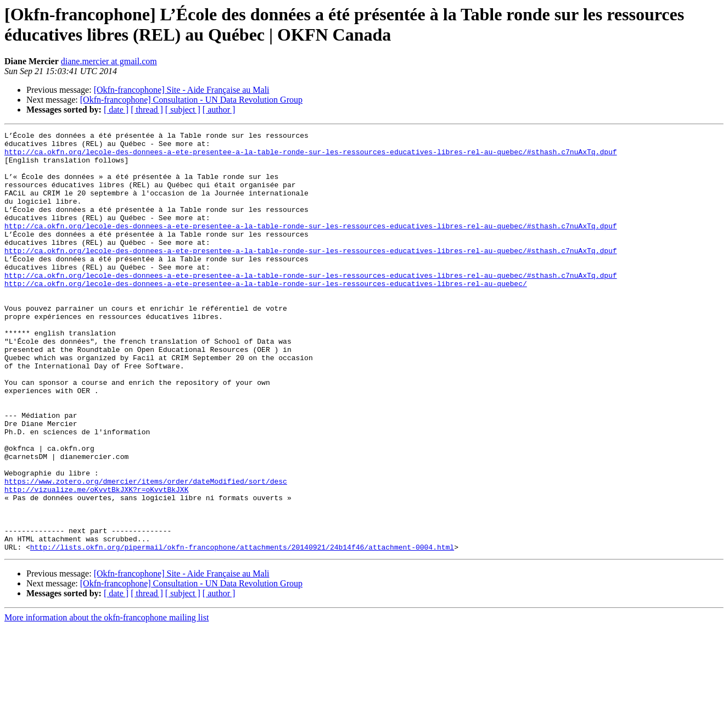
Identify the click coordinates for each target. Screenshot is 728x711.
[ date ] (116, 110)
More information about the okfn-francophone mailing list (107, 701)
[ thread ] (147, 110)
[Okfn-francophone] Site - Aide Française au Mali (182, 90)
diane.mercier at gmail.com (109, 61)
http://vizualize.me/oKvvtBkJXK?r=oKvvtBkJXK (96, 562)
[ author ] (219, 110)
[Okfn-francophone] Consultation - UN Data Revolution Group (191, 100)
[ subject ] (183, 110)
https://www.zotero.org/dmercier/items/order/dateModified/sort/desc (146, 552)
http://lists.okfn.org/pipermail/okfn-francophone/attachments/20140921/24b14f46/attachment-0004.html (242, 631)
